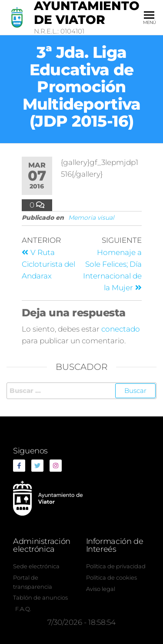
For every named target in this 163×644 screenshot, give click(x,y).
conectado (121, 329)
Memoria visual (91, 218)
